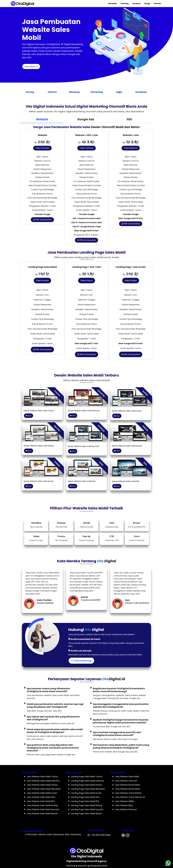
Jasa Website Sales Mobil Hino (41, 797)
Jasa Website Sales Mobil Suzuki (42, 793)
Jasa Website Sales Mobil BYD (41, 801)
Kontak (157, 3)
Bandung (75, 92)
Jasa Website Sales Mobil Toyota (42, 777)
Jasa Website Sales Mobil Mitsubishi (44, 789)
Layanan (136, 3)
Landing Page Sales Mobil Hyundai (87, 809)
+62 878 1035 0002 (101, 835)
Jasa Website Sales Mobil (127, 777)
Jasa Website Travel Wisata (128, 793)
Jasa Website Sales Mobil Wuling (42, 805)
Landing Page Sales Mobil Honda (86, 785)
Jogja (120, 92)
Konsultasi (31, 66)
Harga (147, 3)
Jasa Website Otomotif (126, 781)
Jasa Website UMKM (124, 801)
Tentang (124, 3)
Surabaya (142, 92)
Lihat (29, 416)
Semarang (98, 92)
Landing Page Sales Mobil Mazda (86, 814)
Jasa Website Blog (124, 805)
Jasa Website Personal (126, 809)
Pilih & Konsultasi (42, 220)
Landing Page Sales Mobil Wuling (86, 805)
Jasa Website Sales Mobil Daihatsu (43, 781)
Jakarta (53, 92)
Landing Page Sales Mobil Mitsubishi (88, 789)
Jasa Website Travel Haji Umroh (130, 797)
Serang (31, 92)
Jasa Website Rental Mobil (127, 785)
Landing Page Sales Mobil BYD (85, 801)
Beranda (112, 3)
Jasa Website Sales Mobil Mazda (42, 814)
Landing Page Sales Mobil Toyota (87, 777)
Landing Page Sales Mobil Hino (85, 797)
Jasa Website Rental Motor (128, 789)
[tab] (42, 119)
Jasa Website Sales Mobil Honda (42, 785)
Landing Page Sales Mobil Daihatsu (87, 781)
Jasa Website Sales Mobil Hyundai (43, 809)
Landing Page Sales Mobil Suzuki (86, 793)
